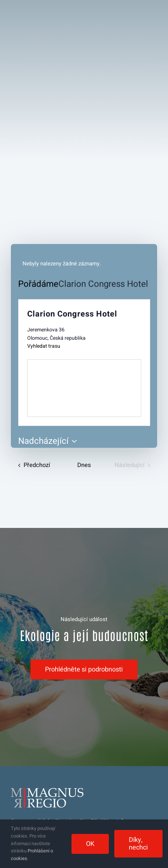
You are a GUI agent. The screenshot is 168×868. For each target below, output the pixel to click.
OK (90, 844)
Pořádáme (38, 284)
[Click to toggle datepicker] (49, 441)
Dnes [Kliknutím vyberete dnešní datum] (84, 465)
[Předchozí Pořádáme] (32, 465)
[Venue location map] (84, 388)
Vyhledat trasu (44, 346)
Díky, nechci (138, 844)
